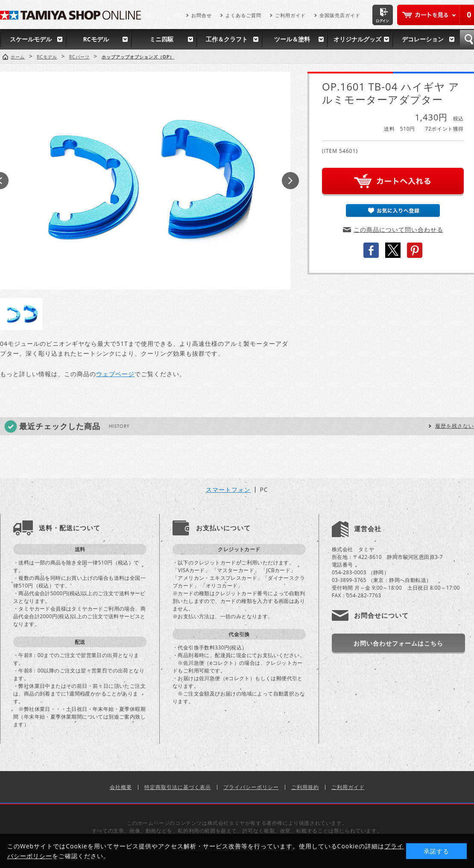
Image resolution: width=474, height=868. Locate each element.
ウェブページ (115, 374)
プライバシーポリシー (251, 787)
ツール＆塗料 (292, 39)
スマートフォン (228, 490)
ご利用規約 (305, 787)
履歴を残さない (455, 426)
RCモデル (96, 39)
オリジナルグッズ (357, 39)
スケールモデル (31, 39)
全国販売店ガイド (340, 15)
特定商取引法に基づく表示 (178, 787)
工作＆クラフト (227, 39)
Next (290, 181)
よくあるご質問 (243, 15)
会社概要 (121, 787)
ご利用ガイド (290, 15)
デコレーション (423, 39)
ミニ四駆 (161, 39)
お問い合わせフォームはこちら (398, 643)
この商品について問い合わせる (398, 229)
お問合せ (202, 15)
